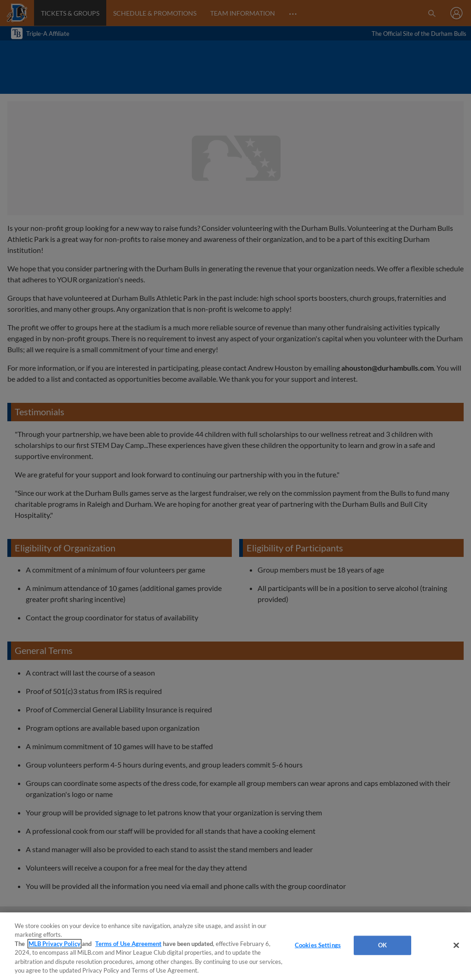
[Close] (456, 946)
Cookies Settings (318, 945)
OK (382, 945)
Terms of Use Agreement (128, 944)
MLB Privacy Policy (55, 944)
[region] (235, 946)
